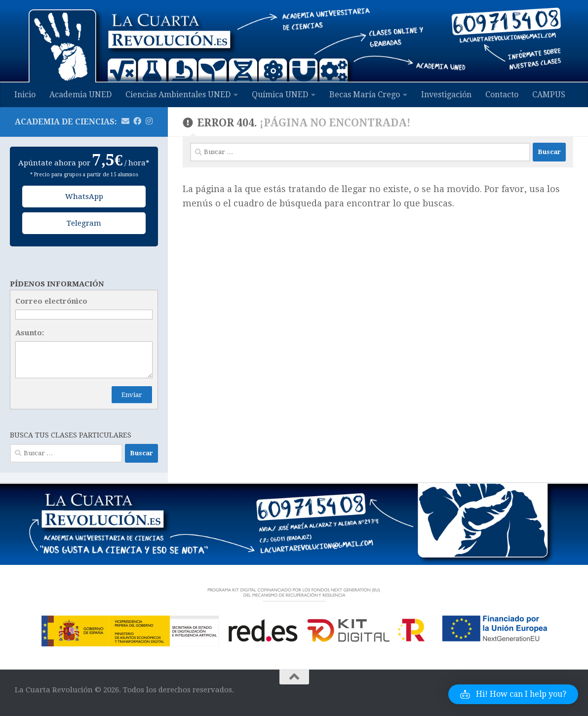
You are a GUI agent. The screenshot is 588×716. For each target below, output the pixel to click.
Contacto (502, 95)
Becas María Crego (365, 95)
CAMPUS (549, 95)
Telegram (84, 223)
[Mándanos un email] (125, 121)
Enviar (132, 395)
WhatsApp (84, 197)
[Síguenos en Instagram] (149, 121)
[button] (513, 694)
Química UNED (280, 95)
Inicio (25, 95)
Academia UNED (80, 95)
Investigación (446, 95)
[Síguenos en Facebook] (137, 121)
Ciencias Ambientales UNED (178, 95)
